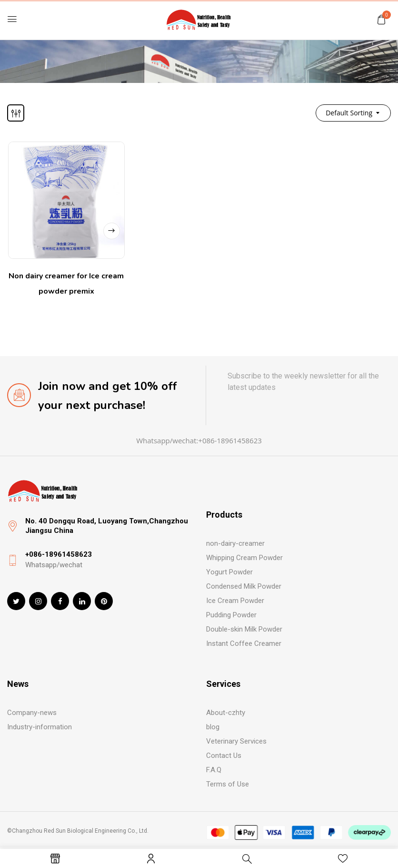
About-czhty (226, 713)
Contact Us (224, 756)
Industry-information (40, 727)
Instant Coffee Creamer (244, 643)
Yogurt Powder (229, 572)
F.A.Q (214, 770)
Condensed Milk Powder (244, 586)
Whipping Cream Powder (244, 558)
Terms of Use (228, 784)
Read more (111, 229)
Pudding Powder (231, 615)
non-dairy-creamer (235, 543)
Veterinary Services (236, 741)
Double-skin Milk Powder (244, 629)
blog (213, 727)
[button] (381, 19)
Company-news (32, 713)
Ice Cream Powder (235, 601)
